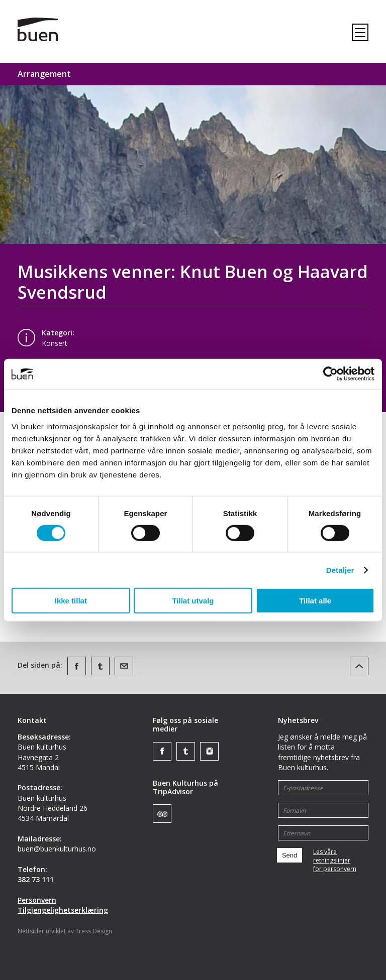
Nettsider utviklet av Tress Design (65, 931)
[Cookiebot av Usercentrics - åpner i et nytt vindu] (330, 374)
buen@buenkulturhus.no (57, 849)
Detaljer (340, 570)
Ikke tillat (71, 600)
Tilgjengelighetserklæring (63, 910)
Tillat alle (315, 600)
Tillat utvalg (193, 600)
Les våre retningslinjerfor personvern (335, 861)
